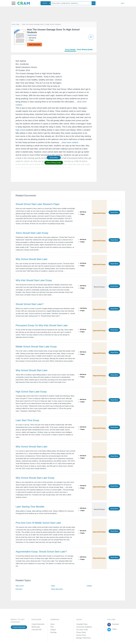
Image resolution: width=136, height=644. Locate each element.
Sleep (63, 89)
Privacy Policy (81, 632)
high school (20, 130)
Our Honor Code (82, 630)
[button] (14, 3)
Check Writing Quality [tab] (85, 50)
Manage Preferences (84, 638)
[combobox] (46, 3)
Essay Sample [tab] (70, 50)
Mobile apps (36, 627)
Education (19, 589)
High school (20, 586)
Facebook (115, 624)
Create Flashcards (19, 627)
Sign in (123, 3)
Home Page (16, 24)
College (89, 586)
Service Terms (81, 635)
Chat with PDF (37, 630)
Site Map (53, 632)
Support (53, 630)
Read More (114, 212)
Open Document (34, 45)
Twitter (114, 629)
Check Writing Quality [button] (54, 163)
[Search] (94, 3)
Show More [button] (54, 158)
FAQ (52, 627)
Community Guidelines (84, 627)
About (52, 624)
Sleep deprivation (57, 589)
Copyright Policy (82, 624)
